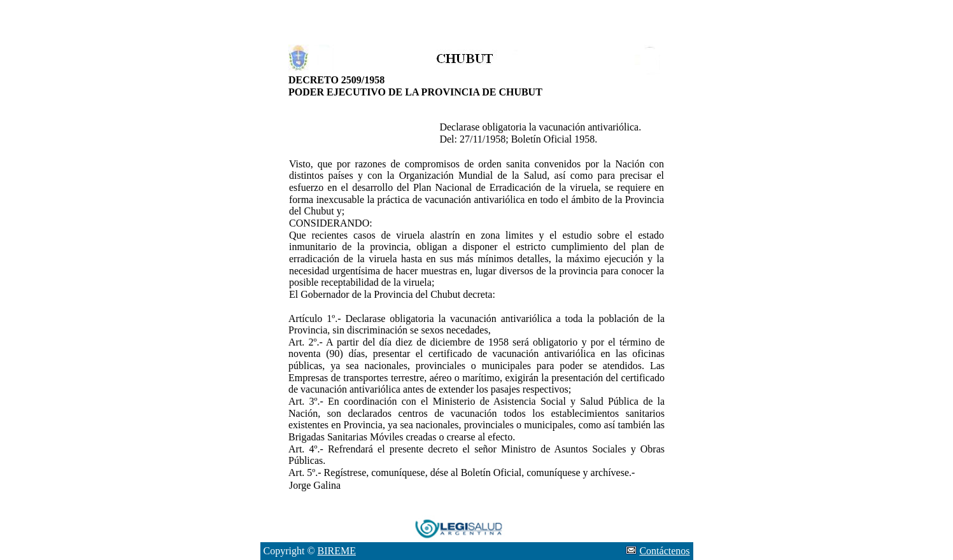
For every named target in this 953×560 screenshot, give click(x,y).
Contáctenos (664, 551)
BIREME (337, 551)
